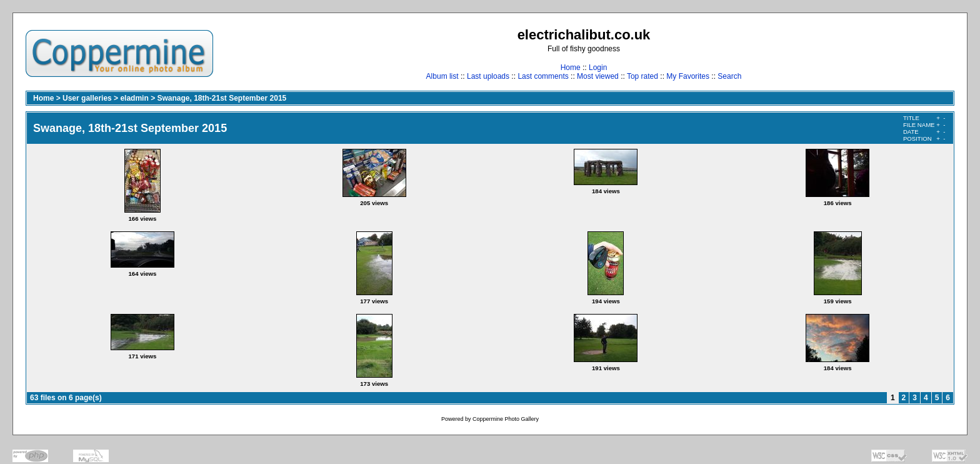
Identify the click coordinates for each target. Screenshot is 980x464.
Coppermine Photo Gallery (506, 419)
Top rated (642, 76)
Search (729, 76)
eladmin (134, 98)
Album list (442, 76)
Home (571, 68)
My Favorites (688, 76)
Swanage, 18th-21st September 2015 (222, 98)
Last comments (543, 76)
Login (598, 68)
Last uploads (488, 76)
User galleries (87, 98)
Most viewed (598, 76)
